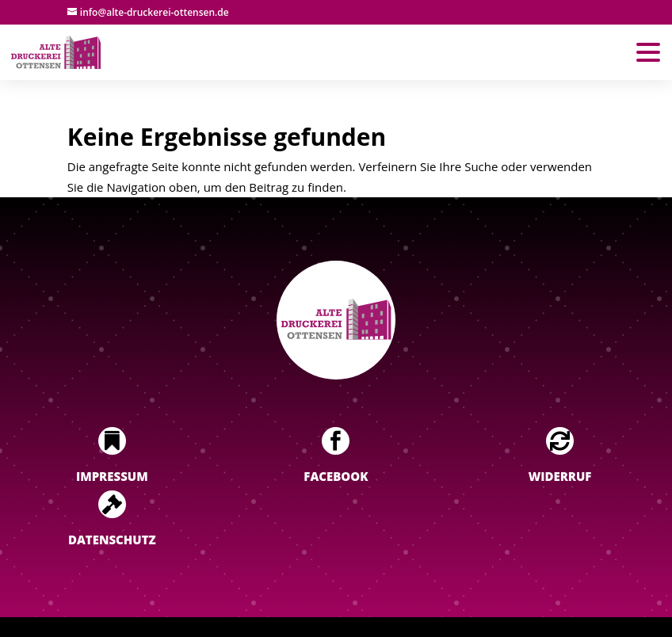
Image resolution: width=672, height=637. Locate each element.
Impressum (112, 476)
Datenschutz (112, 540)
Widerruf (560, 476)
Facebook (336, 476)
